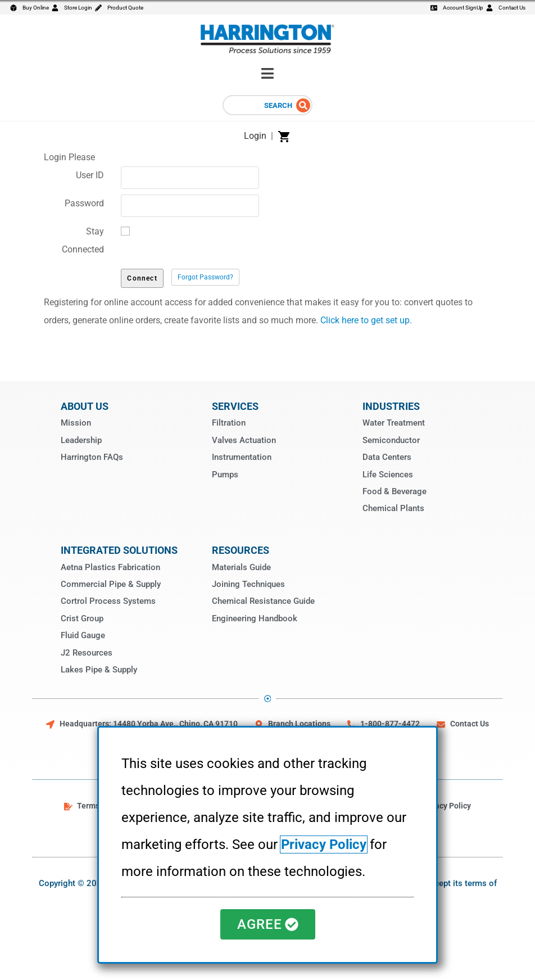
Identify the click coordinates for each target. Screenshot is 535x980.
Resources (241, 550)
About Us (85, 406)
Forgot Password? (205, 277)
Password (84, 203)
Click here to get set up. (366, 320)
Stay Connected (83, 240)
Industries (391, 406)
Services (235, 406)
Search (278, 105)
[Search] (303, 105)
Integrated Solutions (119, 550)
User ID (90, 175)
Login (255, 136)
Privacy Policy (324, 844)
